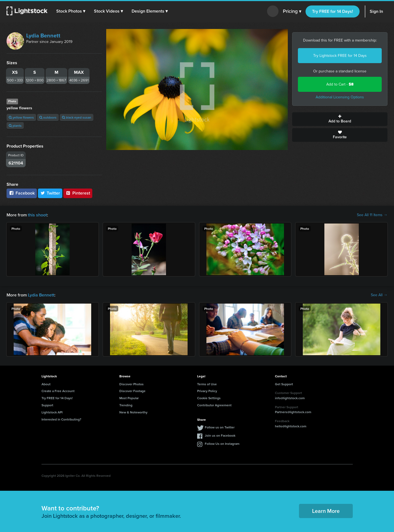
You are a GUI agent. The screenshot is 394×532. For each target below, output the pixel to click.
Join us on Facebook (220, 435)
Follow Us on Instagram (222, 444)
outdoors (48, 117)
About (46, 384)
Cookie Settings (209, 398)
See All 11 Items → (372, 215)
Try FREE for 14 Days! (333, 11)
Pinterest (78, 193)
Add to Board (340, 119)
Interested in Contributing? (61, 419)
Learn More (326, 511)
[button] (71, 11)
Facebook (22, 193)
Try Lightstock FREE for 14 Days (340, 56)
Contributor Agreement (214, 405)
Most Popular (129, 398)
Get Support (284, 384)
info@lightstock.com (290, 398)
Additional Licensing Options (340, 97)
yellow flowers (21, 117)
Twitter (50, 193)
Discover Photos (131, 384)
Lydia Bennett (43, 36)
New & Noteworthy (133, 412)
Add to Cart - (340, 84)
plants (15, 126)
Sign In (376, 11)
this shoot (37, 215)
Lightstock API (52, 412)
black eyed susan (77, 117)
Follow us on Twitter (220, 427)
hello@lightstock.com (291, 426)
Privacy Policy (207, 391)
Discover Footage (132, 391)
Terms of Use (207, 384)
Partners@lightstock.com (293, 412)
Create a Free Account (58, 391)
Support (47, 405)
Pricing (292, 11)
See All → (379, 295)
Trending (126, 405)
